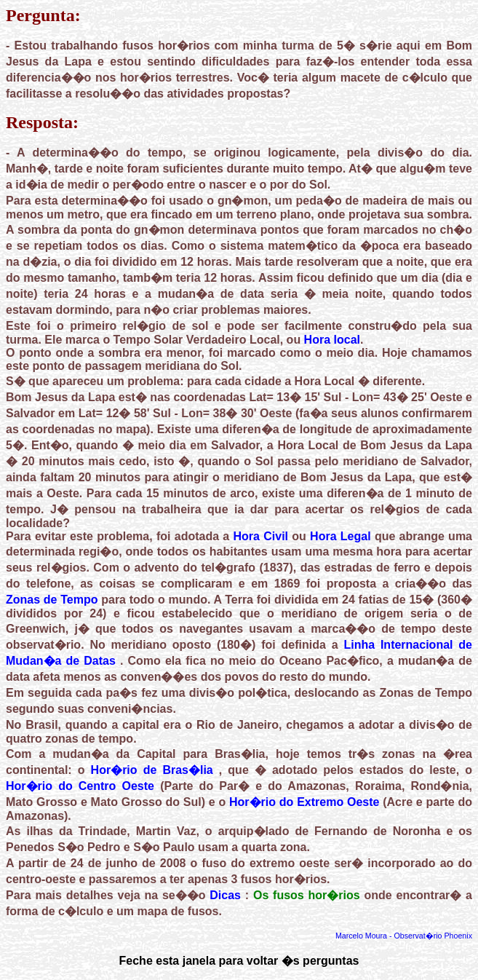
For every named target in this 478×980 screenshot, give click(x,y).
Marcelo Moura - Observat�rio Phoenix (404, 936)
